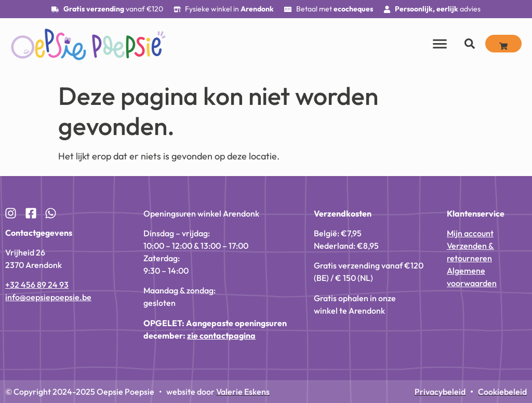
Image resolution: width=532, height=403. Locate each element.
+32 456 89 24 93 (37, 285)
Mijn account (470, 233)
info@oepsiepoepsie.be (48, 297)
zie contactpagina (221, 335)
